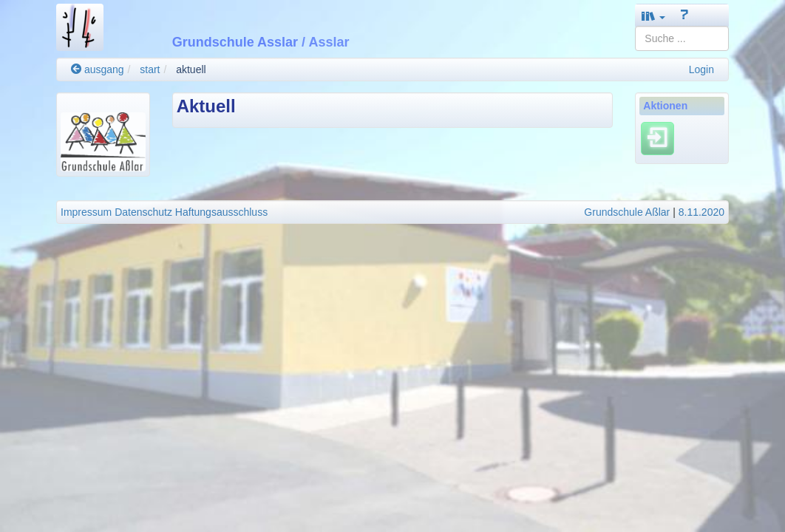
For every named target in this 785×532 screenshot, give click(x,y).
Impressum (86, 212)
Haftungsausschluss (221, 212)
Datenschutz (143, 212)
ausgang (98, 69)
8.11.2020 (701, 212)
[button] (653, 16)
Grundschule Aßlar (627, 212)
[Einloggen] (657, 138)
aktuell (191, 69)
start (150, 69)
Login (701, 69)
